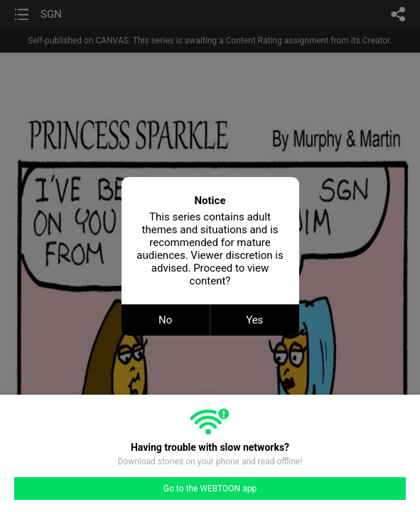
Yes (254, 320)
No (165, 320)
